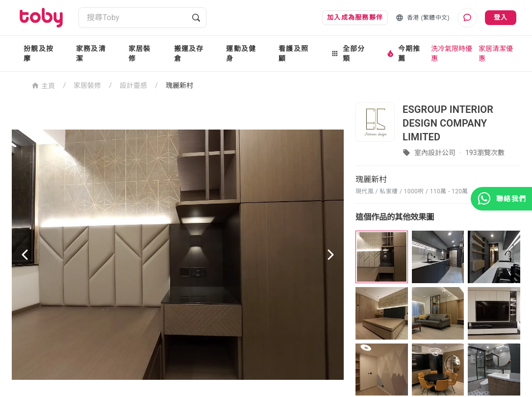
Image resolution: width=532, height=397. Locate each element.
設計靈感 (133, 85)
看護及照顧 (293, 53)
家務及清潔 (91, 53)
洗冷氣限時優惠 (452, 53)
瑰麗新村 (179, 85)
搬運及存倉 (189, 53)
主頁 (43, 85)
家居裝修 (140, 53)
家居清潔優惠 (496, 53)
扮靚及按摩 (38, 53)
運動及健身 (241, 53)
